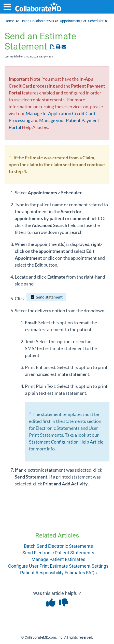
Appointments (71, 21)
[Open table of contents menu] (9, 6)
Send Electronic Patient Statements (58, 553)
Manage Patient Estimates (58, 559)
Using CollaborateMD (37, 21)
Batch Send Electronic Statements (58, 546)
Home (9, 21)
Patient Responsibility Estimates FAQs (58, 573)
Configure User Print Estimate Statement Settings (58, 566)
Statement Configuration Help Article (66, 442)
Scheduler (96, 21)
